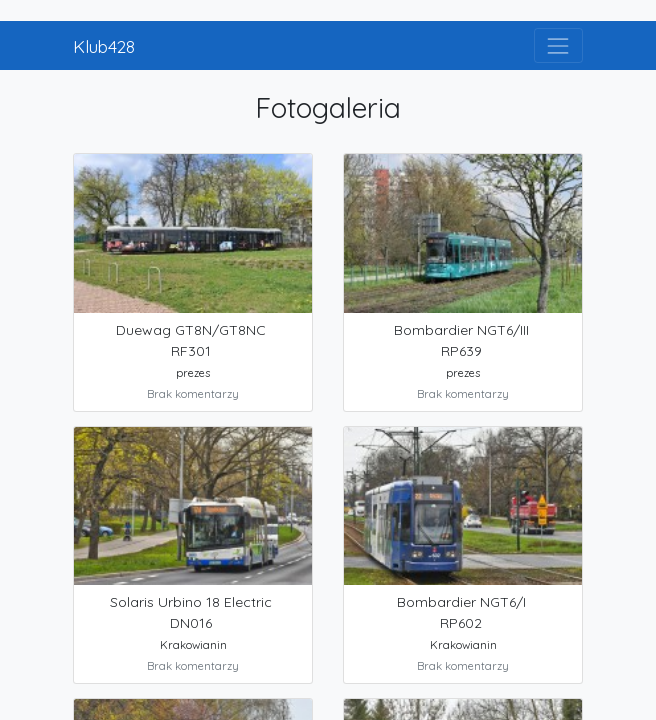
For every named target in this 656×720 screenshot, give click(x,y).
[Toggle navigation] (558, 45)
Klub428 (104, 46)
